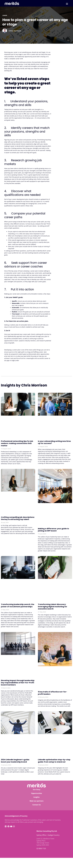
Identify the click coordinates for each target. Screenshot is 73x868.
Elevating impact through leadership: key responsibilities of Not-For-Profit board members (18, 683)
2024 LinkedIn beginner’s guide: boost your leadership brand (15, 761)
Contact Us (37, 805)
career (5, 15)
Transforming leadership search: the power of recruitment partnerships (18, 605)
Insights (36, 797)
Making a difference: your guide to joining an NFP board (53, 530)
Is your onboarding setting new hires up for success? (54, 442)
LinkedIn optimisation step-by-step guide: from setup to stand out (54, 761)
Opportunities (37, 793)
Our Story (37, 790)
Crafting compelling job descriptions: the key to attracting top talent (18, 518)
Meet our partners (37, 801)
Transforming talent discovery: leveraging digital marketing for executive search (53, 607)
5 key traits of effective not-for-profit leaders (53, 693)
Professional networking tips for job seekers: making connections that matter (17, 443)
